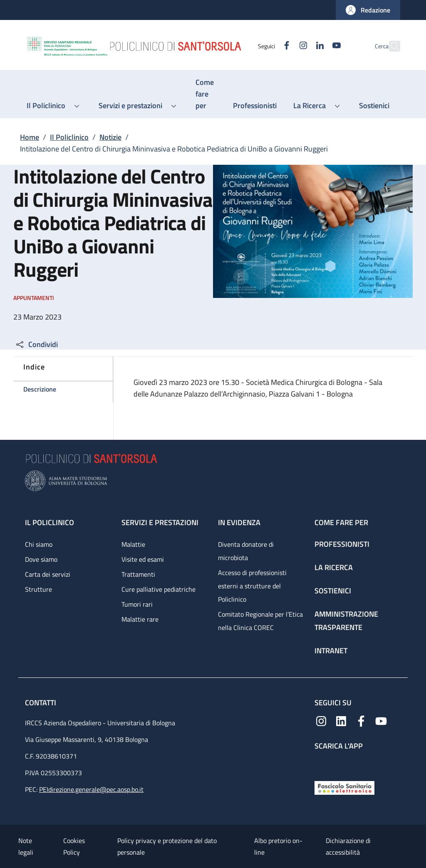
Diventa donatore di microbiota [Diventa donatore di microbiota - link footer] (246, 551)
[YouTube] (318, 46)
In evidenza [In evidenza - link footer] (239, 522)
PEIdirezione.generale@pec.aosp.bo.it (91, 789)
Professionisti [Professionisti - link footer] (342, 544)
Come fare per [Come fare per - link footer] (341, 522)
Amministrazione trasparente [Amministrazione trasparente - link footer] (346, 621)
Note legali (26, 846)
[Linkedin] (302, 46)
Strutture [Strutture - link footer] (38, 589)
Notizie (110, 137)
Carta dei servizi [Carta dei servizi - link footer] (48, 574)
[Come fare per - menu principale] (206, 94)
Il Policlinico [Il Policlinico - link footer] (50, 522)
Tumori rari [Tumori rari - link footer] (137, 604)
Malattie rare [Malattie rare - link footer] (140, 619)
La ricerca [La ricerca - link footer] (334, 567)
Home (30, 137)
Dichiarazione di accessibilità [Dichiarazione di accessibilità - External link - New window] (348, 846)
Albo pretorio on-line (278, 846)
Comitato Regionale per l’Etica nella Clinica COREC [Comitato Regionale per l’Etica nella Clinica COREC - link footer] (260, 621)
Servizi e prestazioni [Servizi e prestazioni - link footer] (160, 522)
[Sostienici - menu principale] (374, 106)
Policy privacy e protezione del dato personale (167, 846)
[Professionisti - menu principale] (255, 106)
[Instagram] (285, 46)
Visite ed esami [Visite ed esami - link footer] (143, 559)
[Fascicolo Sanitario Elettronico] (344, 787)
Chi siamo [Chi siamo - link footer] (39, 544)
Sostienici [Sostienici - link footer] (333, 591)
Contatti (41, 703)
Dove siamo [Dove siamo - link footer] (41, 559)
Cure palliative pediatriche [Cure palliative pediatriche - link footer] (159, 589)
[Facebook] (268, 46)
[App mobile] (321, 764)
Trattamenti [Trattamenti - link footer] (138, 574)
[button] (368, 10)
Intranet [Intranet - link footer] (331, 651)
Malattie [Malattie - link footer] (133, 544)
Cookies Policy (74, 846)
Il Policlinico (69, 137)
